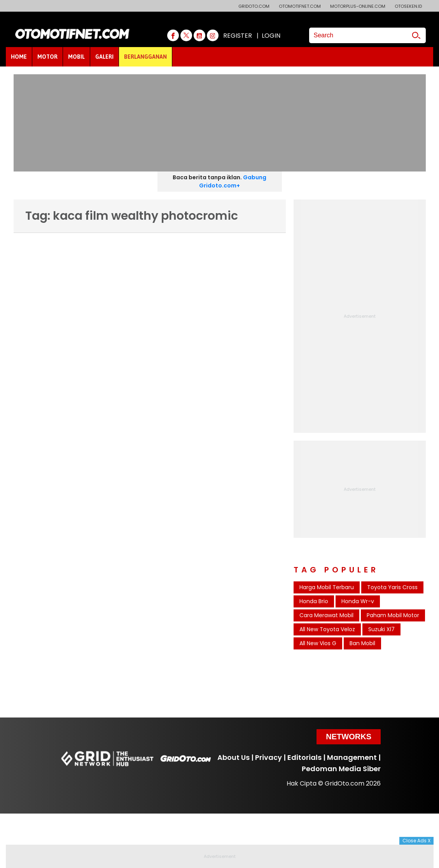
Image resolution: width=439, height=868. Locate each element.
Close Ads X (416, 841)
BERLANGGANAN (145, 57)
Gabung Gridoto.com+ (233, 181)
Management (352, 757)
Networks (349, 737)
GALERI (104, 57)
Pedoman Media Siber (341, 769)
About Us (233, 757)
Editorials (304, 757)
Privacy (268, 757)
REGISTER (238, 36)
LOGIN (271, 36)
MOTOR (47, 57)
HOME (19, 57)
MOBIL (76, 57)
